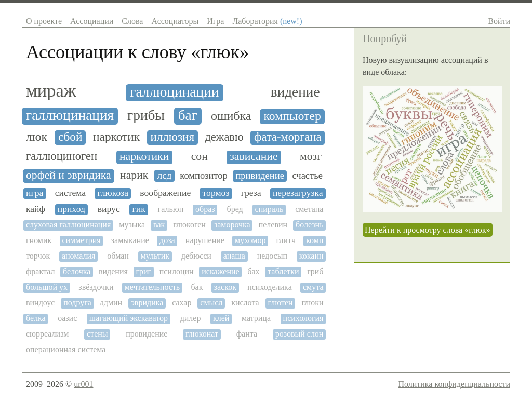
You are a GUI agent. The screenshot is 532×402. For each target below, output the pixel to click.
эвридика (147, 303)
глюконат (202, 334)
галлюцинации (174, 92)
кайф (36, 209)
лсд (165, 175)
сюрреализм (47, 334)
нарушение (205, 240)
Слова (132, 21)
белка (36, 318)
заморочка (232, 225)
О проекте (44, 21)
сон (199, 157)
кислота (245, 303)
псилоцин (177, 271)
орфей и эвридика (69, 175)
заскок (225, 287)
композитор (204, 176)
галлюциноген (62, 156)
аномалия (79, 256)
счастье (307, 176)
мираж (51, 91)
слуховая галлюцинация (68, 225)
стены (97, 334)
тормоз (216, 193)
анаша (234, 256)
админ (111, 303)
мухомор (250, 240)
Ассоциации (92, 21)
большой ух (47, 287)
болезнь (309, 225)
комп (315, 240)
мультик (155, 256)
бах (253, 271)
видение (295, 92)
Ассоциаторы (175, 21)
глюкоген (189, 225)
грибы (146, 115)
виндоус (40, 303)
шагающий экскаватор (129, 318)
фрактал (40, 271)
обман (118, 256)
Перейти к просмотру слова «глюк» (428, 230)
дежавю (224, 137)
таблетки (283, 271)
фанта (247, 334)
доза (167, 240)
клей (221, 318)
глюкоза (113, 193)
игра (35, 193)
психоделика (270, 287)
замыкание (130, 240)
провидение (147, 334)
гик (139, 209)
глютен (281, 303)
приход (71, 209)
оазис (67, 318)
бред (235, 209)
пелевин (273, 225)
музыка (132, 225)
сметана (309, 209)
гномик (39, 240)
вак (159, 225)
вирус (109, 209)
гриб (315, 271)
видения (113, 271)
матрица (256, 318)
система (70, 193)
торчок (38, 256)
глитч (286, 240)
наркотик (116, 137)
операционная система (66, 349)
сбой (70, 137)
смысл (211, 303)
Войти (499, 21)
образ (205, 209)
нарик (134, 175)
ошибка (231, 116)
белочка (77, 271)
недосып (272, 256)
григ (143, 271)
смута (313, 287)
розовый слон (300, 334)
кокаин (311, 256)
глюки (312, 303)
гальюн (171, 209)
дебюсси (196, 256)
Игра (215, 21)
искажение (220, 271)
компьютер (292, 116)
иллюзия (172, 137)
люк (37, 137)
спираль (269, 209)
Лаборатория (267, 21)
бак (197, 287)
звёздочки (96, 287)
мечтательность (152, 287)
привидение (260, 176)
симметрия (81, 240)
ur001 (83, 384)
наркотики (144, 157)
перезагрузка (298, 193)
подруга (77, 303)
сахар (182, 303)
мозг (311, 157)
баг (188, 115)
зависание (254, 157)
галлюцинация (70, 115)
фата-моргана (288, 137)
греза (251, 193)
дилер (191, 318)
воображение (165, 193)
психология (303, 318)
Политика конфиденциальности (454, 384)
